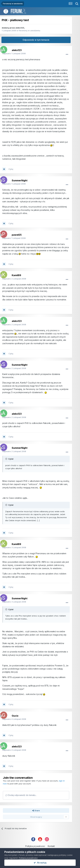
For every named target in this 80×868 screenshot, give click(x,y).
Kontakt (51, 846)
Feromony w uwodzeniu (29, 30)
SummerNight (20, 180)
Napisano (14, 53)
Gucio (15, 716)
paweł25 (17, 235)
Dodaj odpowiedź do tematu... (21, 795)
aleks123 (20, 28)
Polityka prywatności (35, 846)
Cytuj (11, 169)
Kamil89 (16, 275)
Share (36, 810)
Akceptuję (40, 863)
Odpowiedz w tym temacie (36, 40)
